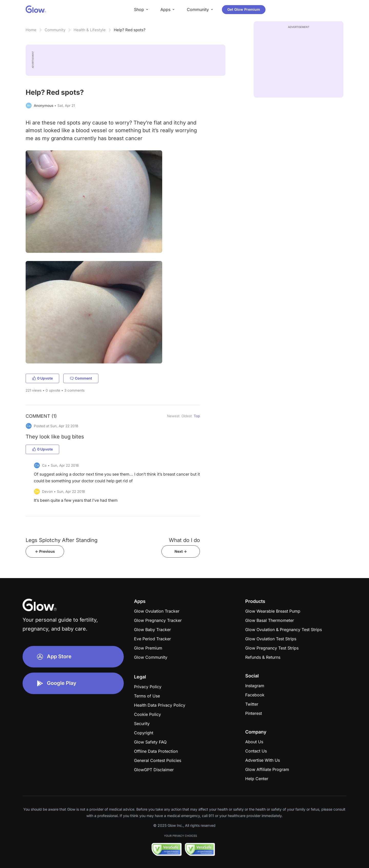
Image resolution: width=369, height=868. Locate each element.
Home (31, 30)
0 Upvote (42, 378)
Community (55, 30)
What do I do (184, 540)
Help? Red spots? (130, 30)
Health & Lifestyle (90, 30)
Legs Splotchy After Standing (61, 540)
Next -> (181, 551)
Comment (81, 378)
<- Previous (45, 551)
